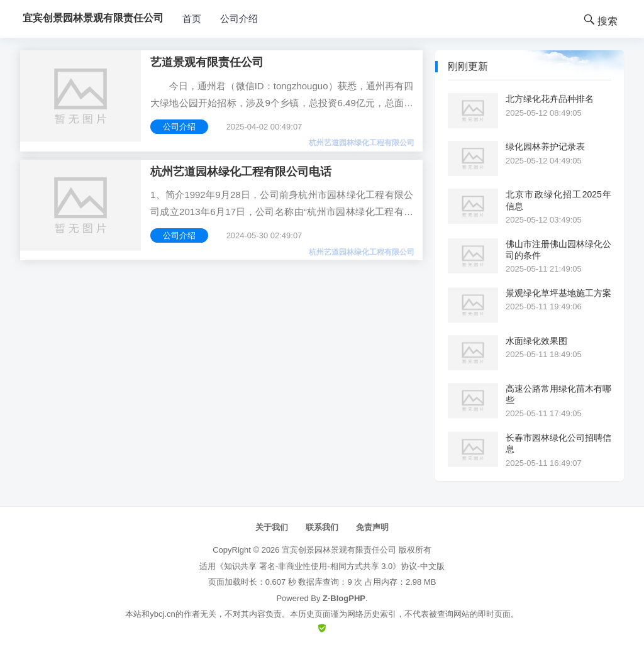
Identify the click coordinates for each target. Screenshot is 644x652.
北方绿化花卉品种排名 (550, 99)
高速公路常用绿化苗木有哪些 (558, 394)
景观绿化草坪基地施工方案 (558, 293)
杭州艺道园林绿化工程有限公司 (362, 143)
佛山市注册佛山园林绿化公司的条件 (558, 250)
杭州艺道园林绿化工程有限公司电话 (241, 172)
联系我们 (322, 527)
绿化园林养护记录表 (545, 146)
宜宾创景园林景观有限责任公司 (339, 550)
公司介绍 (239, 19)
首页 (192, 19)
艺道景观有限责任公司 (207, 62)
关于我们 (272, 527)
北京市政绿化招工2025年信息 (558, 200)
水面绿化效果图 (536, 341)
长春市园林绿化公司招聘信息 (558, 443)
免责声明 (372, 527)
